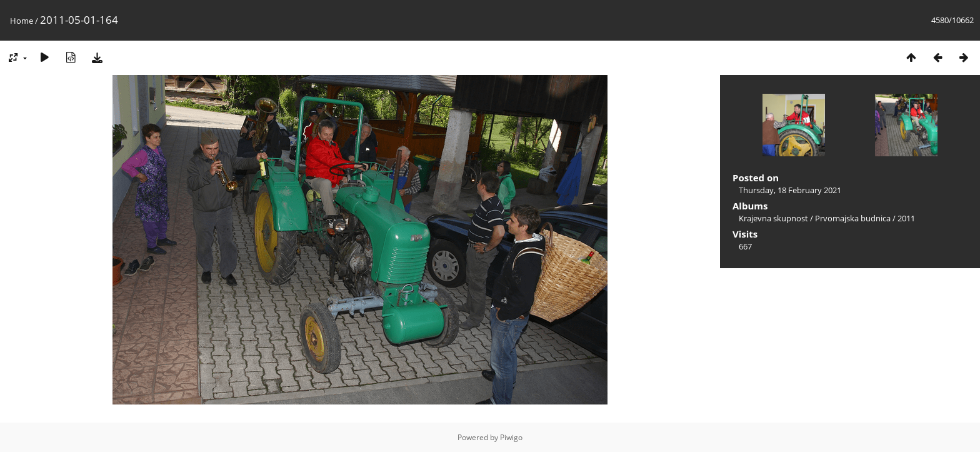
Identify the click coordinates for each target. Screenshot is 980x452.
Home (22, 21)
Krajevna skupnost (773, 218)
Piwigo (511, 437)
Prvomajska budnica (853, 218)
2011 (906, 218)
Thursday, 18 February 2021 (790, 190)
